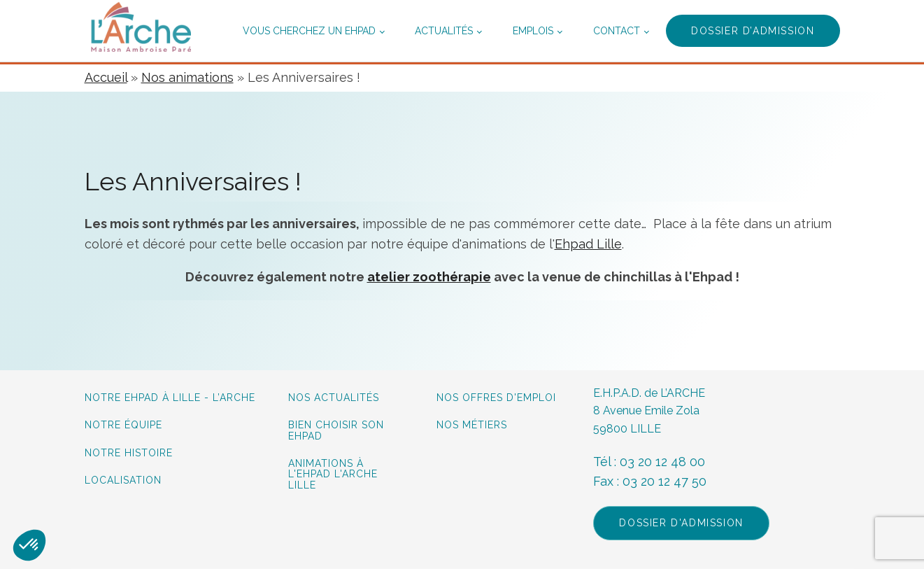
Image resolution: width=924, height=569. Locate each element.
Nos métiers (472, 425)
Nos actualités (334, 398)
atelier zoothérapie (429, 277)
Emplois (533, 31)
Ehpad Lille (588, 244)
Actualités (444, 31)
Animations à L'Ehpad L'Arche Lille (333, 475)
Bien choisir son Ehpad (336, 430)
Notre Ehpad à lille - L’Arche (170, 398)
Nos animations (187, 77)
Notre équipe (125, 425)
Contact (617, 31)
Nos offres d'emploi (496, 398)
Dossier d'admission (681, 523)
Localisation (123, 480)
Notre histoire (129, 453)
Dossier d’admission (753, 31)
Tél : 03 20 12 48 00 (649, 462)
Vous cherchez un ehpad (309, 31)
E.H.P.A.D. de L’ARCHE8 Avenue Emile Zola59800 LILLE (649, 411)
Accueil (106, 77)
